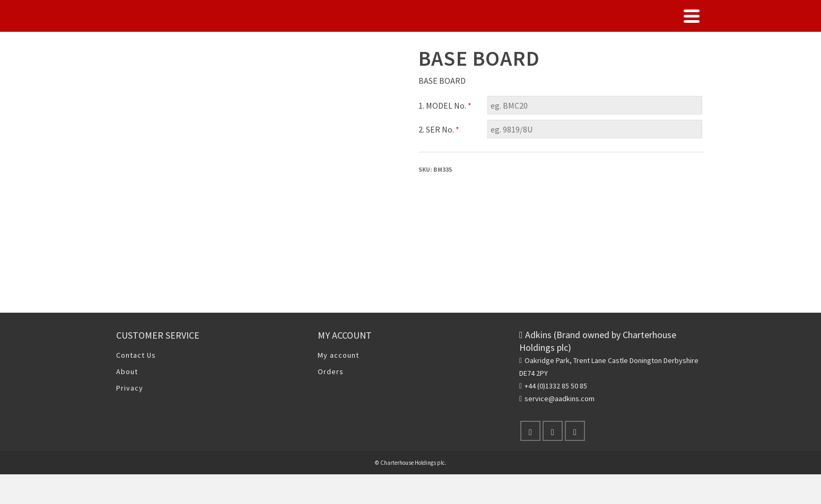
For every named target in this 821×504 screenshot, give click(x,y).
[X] (553, 431)
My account (338, 355)
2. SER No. (439, 129)
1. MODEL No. (445, 105)
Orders (331, 372)
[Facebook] (530, 431)
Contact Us (136, 355)
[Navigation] (692, 16)
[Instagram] (575, 431)
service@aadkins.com (557, 399)
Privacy (130, 388)
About (127, 372)
